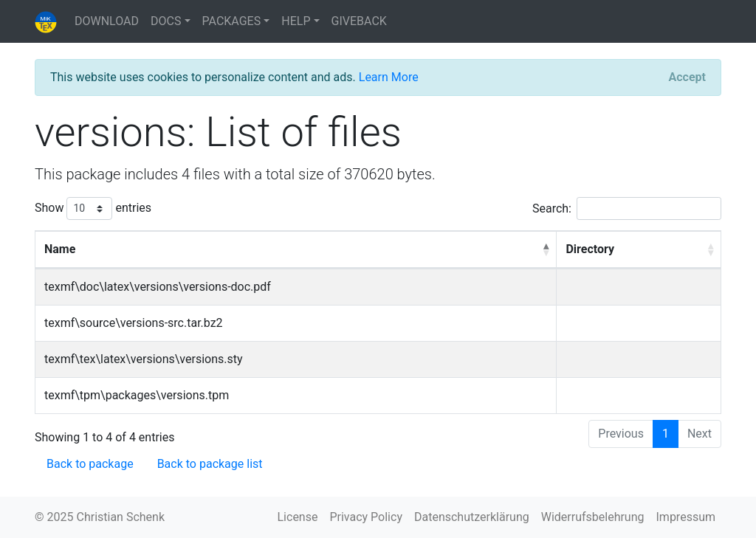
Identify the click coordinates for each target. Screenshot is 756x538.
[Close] (687, 77)
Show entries (93, 208)
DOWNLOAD (107, 21)
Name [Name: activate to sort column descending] (60, 249)
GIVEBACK (359, 21)
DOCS (166, 21)
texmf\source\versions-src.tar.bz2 (134, 323)
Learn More (389, 77)
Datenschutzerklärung (472, 517)
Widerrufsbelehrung (593, 517)
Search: (627, 208)
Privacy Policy (366, 517)
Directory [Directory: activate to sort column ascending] (590, 249)
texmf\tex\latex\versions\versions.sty (144, 359)
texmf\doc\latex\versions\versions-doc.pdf (158, 287)
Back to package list (210, 464)
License (298, 517)
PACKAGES (232, 21)
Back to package (90, 464)
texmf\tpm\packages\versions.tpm (137, 395)
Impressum (686, 517)
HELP (296, 21)
